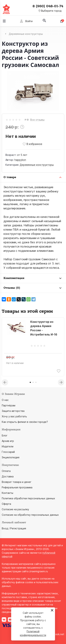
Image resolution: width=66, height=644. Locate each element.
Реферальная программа (17, 487)
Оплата (6, 471)
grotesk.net (57, 634)
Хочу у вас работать (14, 416)
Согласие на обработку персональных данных (30, 515)
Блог (5, 435)
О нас (5, 400)
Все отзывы (37, 120)
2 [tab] (33, 382)
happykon (20, 160)
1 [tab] (30, 382)
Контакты (7, 493)
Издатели (8, 446)
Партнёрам (9, 405)
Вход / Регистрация (14, 528)
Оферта (6, 504)
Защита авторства (13, 411)
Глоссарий (8, 452)
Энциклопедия (11, 457)
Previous (5, 382)
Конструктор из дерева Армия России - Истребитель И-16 (44, 328)
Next (61, 382)
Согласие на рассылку (15, 509)
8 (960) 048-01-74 (48, 6)
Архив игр (8, 441)
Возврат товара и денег (17, 482)
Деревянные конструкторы (37, 165)
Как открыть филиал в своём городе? (25, 422)
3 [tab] (36, 382)
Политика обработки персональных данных (28, 498)
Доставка (8, 476)
